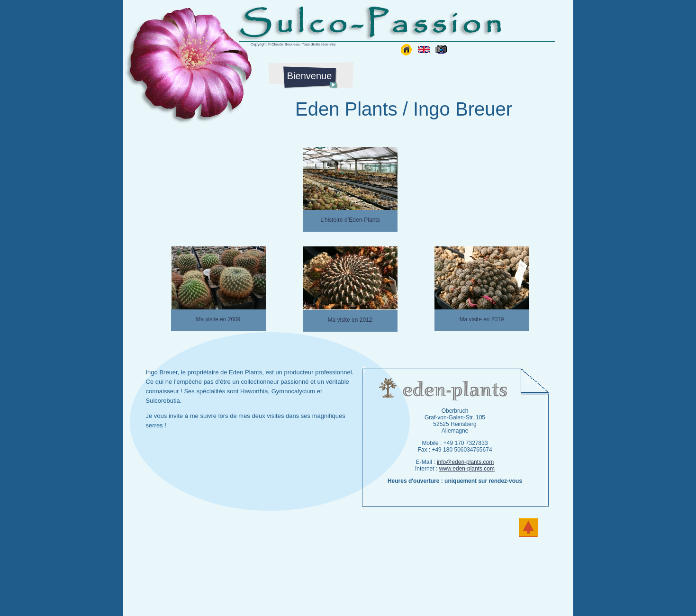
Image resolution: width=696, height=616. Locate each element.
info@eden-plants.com (465, 462)
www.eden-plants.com (467, 469)
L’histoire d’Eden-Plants (350, 220)
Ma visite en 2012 (350, 320)
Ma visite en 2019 (481, 319)
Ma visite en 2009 (218, 319)
